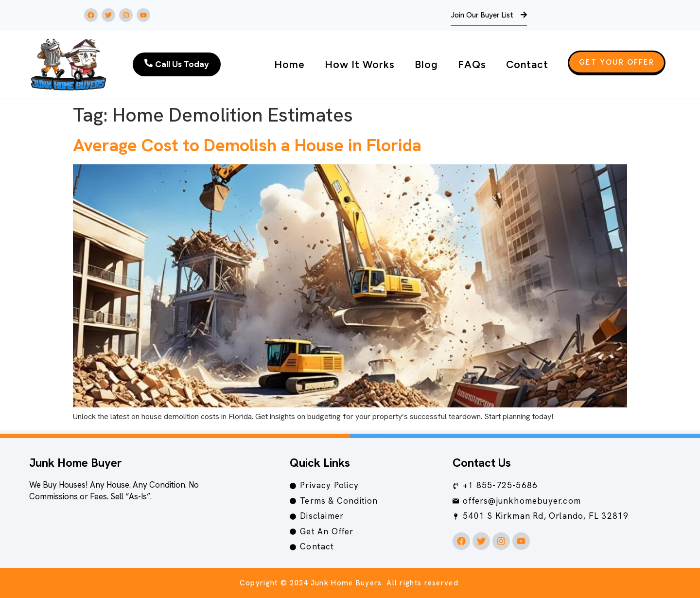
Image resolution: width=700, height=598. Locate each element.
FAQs (472, 64)
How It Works (360, 64)
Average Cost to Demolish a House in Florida (247, 145)
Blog (426, 64)
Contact (527, 64)
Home (289, 64)
